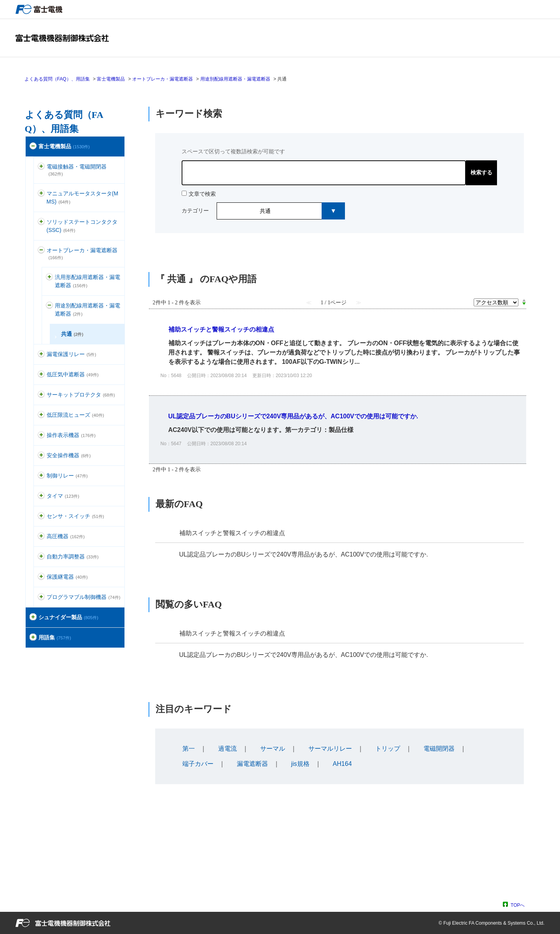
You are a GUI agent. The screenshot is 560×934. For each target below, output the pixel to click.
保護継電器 (67, 577)
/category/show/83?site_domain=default (41, 496)
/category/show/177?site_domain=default (41, 250)
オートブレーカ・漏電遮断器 (163, 79)
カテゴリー (195, 211)
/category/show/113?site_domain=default (41, 415)
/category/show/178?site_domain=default (49, 277)
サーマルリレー (330, 749)
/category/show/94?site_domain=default (41, 557)
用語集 (55, 637)
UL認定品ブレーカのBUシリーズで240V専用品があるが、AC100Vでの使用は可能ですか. (304, 554)
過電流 (227, 749)
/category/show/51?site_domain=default (33, 147)
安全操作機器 (69, 455)
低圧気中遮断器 (73, 374)
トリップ (388, 749)
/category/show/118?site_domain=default (41, 354)
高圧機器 (66, 536)
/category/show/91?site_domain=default (41, 456)
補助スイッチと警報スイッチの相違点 (232, 533)
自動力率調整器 (73, 557)
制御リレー (67, 476)
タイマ (63, 496)
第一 (189, 749)
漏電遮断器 (252, 764)
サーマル (273, 749)
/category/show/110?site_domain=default (41, 375)
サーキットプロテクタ (81, 395)
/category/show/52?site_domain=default (41, 516)
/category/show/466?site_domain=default (41, 597)
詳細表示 (338, 352)
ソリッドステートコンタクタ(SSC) (82, 226)
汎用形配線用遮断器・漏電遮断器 (87, 281)
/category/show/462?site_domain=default (49, 306)
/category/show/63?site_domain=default (41, 395)
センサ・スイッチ (75, 516)
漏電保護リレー (72, 354)
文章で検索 (202, 194)
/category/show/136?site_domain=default (41, 167)
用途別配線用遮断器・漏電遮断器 (235, 79)
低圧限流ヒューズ (75, 415)
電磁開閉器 (439, 749)
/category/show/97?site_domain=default (41, 476)
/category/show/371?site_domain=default (33, 617)
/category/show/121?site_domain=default (41, 577)
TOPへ (518, 905)
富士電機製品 (111, 79)
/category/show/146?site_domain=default (41, 536)
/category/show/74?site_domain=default (41, 222)
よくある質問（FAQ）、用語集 (57, 79)
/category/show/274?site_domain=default (33, 638)
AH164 (342, 764)
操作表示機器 (71, 435)
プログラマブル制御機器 (84, 597)
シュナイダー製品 (68, 617)
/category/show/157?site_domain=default (41, 435)
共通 (72, 334)
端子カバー (198, 764)
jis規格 (300, 764)
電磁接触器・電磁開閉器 (77, 170)
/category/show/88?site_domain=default (41, 194)
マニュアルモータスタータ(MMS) (82, 198)
